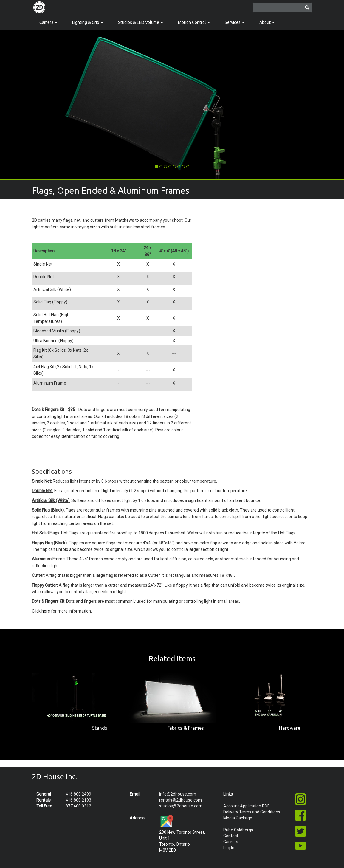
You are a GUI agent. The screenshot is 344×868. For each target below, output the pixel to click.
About (267, 22)
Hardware (290, 728)
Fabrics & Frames (186, 728)
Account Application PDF (246, 806)
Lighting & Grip (88, 22)
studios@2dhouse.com (181, 806)
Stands (100, 728)
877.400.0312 (78, 806)
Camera (48, 22)
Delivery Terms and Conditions (252, 812)
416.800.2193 (78, 800)
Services (235, 22)
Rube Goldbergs (238, 830)
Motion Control (194, 22)
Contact (231, 836)
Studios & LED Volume (141, 22)
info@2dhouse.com (178, 794)
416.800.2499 (78, 794)
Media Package (238, 818)
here (46, 611)
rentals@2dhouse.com (180, 800)
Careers (231, 842)
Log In (229, 848)
